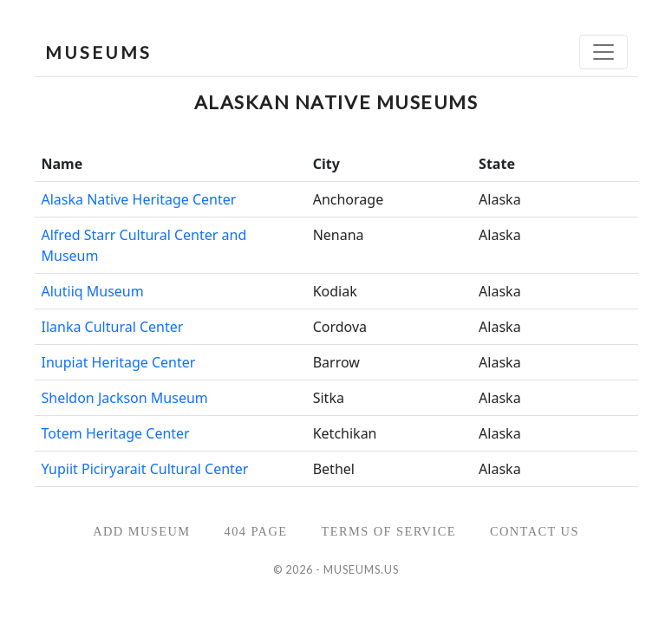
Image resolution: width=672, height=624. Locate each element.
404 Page (256, 531)
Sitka (329, 398)
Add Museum (141, 531)
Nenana (339, 235)
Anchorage (349, 199)
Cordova (340, 327)
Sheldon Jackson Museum (125, 398)
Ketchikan (345, 433)
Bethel (334, 469)
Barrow (336, 362)
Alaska (500, 199)
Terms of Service (388, 531)
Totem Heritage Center (116, 433)
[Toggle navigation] (603, 52)
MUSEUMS (98, 52)
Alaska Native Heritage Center (139, 199)
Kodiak (335, 291)
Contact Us (535, 531)
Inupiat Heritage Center (119, 362)
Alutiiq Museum (93, 291)
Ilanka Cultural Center (113, 327)
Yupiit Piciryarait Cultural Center (145, 469)
